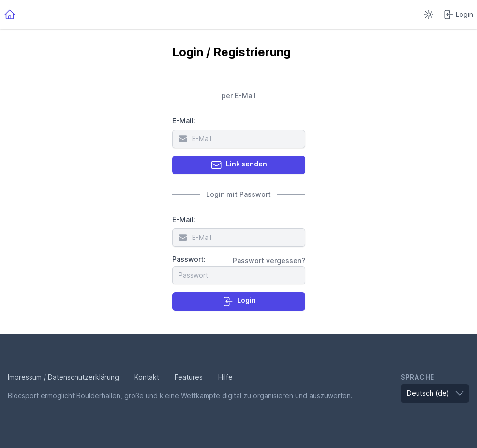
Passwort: (189, 259)
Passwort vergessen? (269, 261)
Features (189, 377)
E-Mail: (184, 121)
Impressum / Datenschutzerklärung (63, 377)
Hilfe (225, 377)
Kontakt (147, 377)
